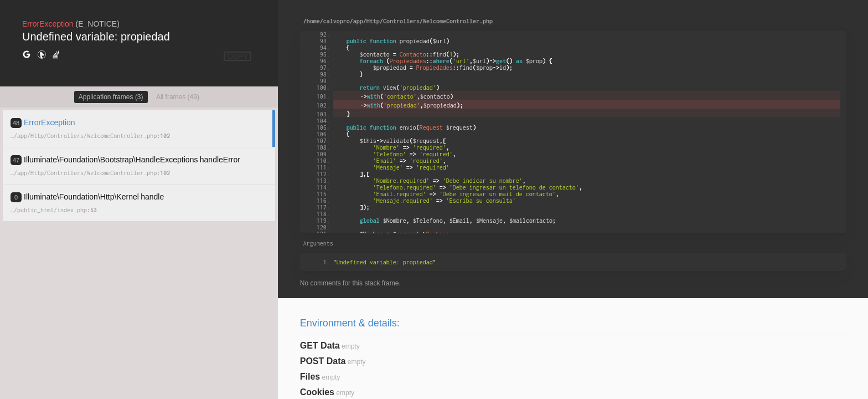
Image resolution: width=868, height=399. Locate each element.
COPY (237, 56)
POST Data (323, 361)
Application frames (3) (111, 97)
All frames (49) (178, 97)
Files (310, 377)
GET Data (320, 346)
